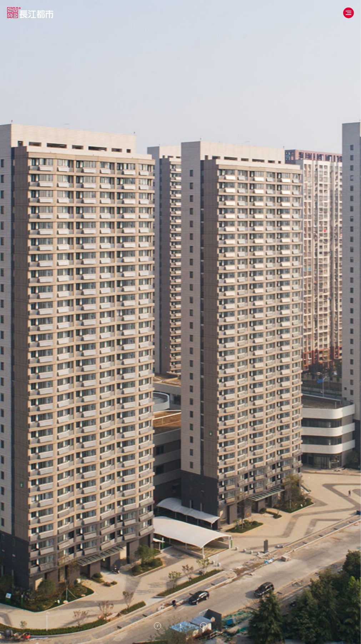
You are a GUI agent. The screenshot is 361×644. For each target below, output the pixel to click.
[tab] (181, 626)
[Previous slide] (157, 626)
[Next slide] (204, 626)
